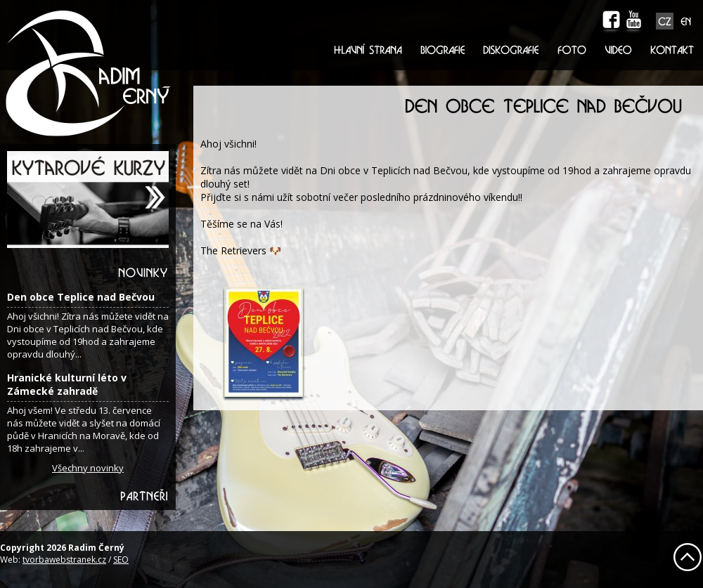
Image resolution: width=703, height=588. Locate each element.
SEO (121, 560)
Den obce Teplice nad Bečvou (81, 297)
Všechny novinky (88, 468)
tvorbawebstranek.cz (64, 560)
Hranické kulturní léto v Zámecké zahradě (67, 384)
